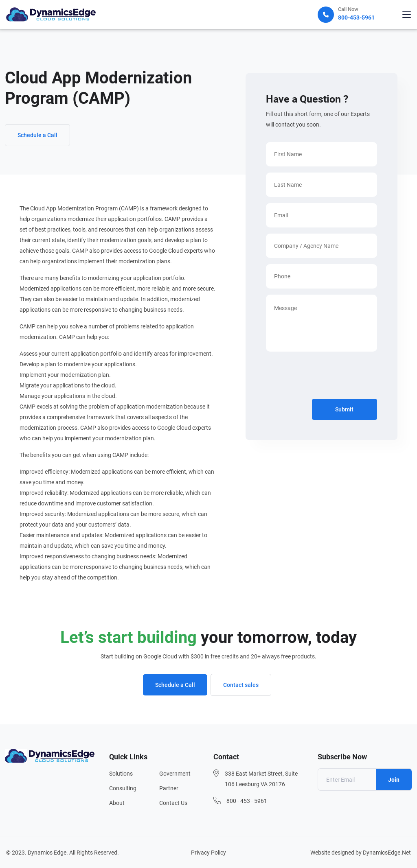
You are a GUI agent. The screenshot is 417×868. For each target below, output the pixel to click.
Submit (344, 409)
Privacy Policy (208, 853)
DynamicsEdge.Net (387, 853)
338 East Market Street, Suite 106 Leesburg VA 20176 (261, 779)
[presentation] (328, 377)
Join (394, 780)
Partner (169, 788)
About (117, 803)
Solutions (121, 774)
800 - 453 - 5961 (247, 801)
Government (175, 774)
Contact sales (241, 685)
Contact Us (173, 803)
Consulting (123, 788)
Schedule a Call (37, 135)
